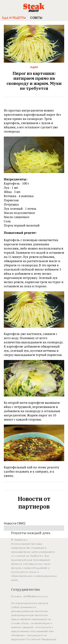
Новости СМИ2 (15, 523)
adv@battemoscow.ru (36, 596)
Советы (36, 18)
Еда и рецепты (14, 18)
